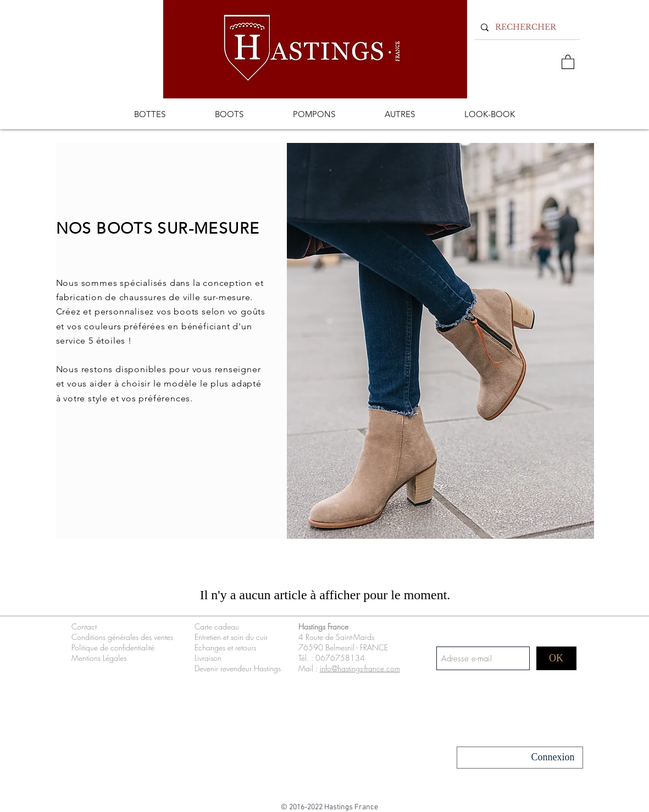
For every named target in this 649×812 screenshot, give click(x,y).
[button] (568, 61)
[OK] (556, 658)
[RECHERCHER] (526, 27)
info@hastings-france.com (360, 668)
